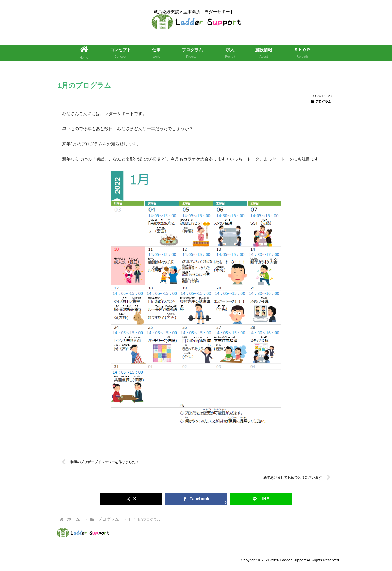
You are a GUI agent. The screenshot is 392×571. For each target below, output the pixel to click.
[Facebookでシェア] (196, 499)
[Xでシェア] (150, 499)
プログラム (321, 102)
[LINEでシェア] (242, 499)
